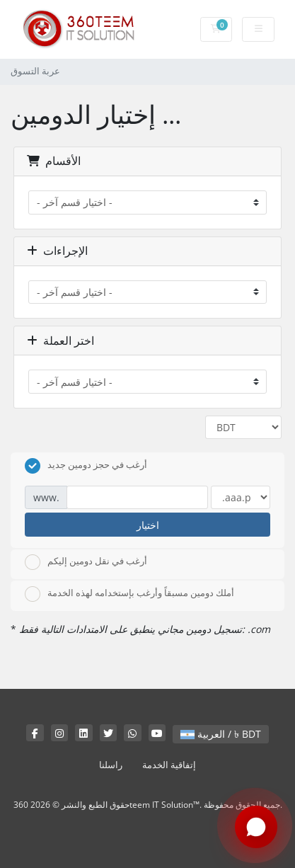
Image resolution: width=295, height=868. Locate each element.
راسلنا (111, 765)
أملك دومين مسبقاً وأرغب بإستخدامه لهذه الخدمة (129, 594)
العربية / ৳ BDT (221, 734)
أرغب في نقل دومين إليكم (86, 562)
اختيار (148, 525)
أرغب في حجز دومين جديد (86, 466)
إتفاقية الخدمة (169, 765)
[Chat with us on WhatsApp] (256, 828)
